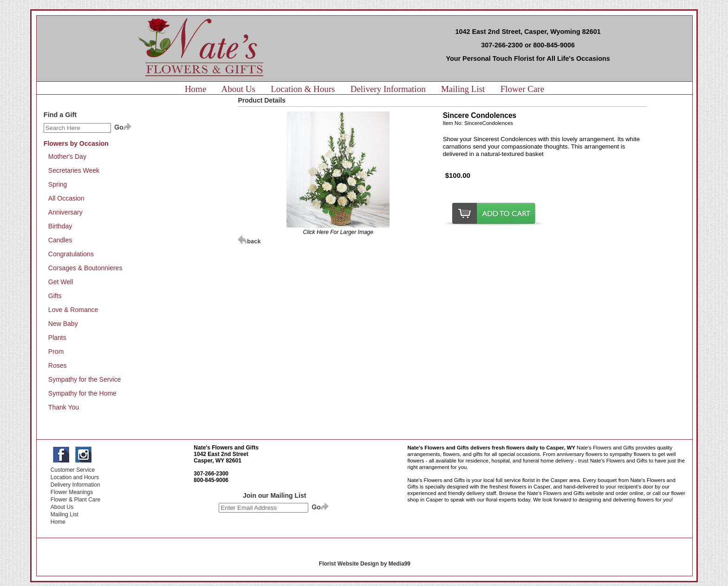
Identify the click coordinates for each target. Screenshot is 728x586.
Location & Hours (303, 89)
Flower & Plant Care (75, 500)
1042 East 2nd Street (221, 454)
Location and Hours (75, 477)
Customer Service (73, 470)
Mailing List (463, 89)
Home (195, 89)
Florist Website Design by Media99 (365, 564)
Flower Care (522, 89)
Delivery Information (388, 89)
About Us (238, 89)
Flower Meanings (72, 492)
